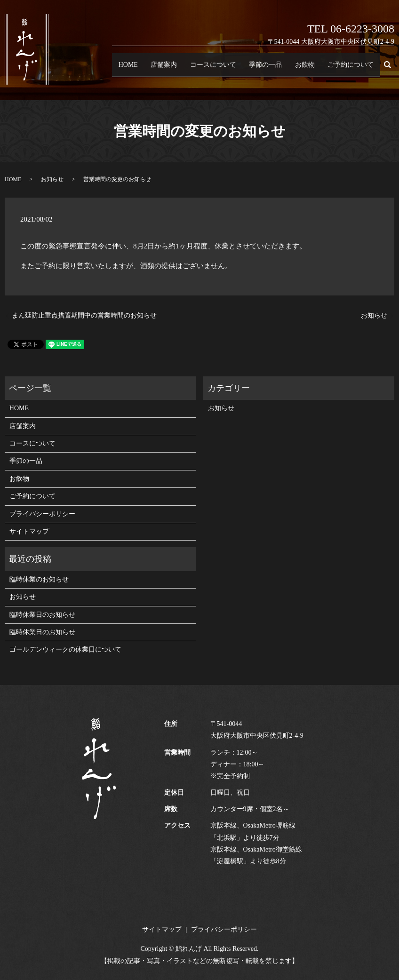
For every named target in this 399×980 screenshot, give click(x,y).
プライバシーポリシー (42, 514)
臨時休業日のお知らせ (42, 615)
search (392, 69)
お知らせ (52, 179)
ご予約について (355, 69)
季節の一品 (285, 69)
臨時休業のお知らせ (39, 579)
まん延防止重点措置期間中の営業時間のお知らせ (84, 315)
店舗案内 (200, 69)
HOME (172, 69)
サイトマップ (29, 531)
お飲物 (317, 69)
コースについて (241, 69)
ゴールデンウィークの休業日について (65, 649)
